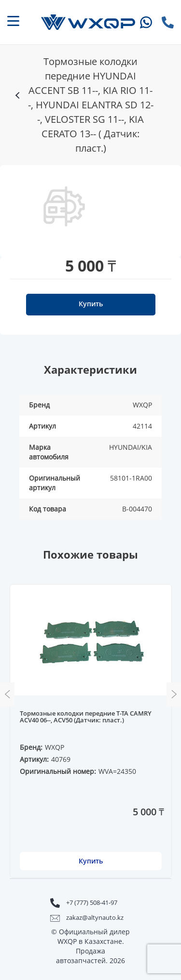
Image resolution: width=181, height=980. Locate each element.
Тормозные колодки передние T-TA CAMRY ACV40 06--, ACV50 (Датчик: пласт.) (86, 717)
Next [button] (174, 694)
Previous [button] (7, 694)
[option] (64, 206)
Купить (91, 304)
